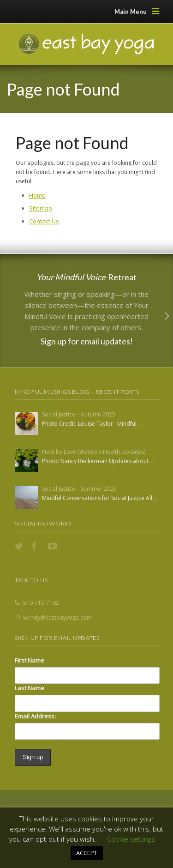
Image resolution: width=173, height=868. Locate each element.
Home (37, 195)
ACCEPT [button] (87, 853)
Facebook (37, 546)
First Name (30, 660)
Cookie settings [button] (131, 839)
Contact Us (44, 221)
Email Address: (35, 716)
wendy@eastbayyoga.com (57, 618)
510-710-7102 (41, 603)
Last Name (30, 688)
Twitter (20, 546)
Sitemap (41, 208)
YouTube (54, 546)
